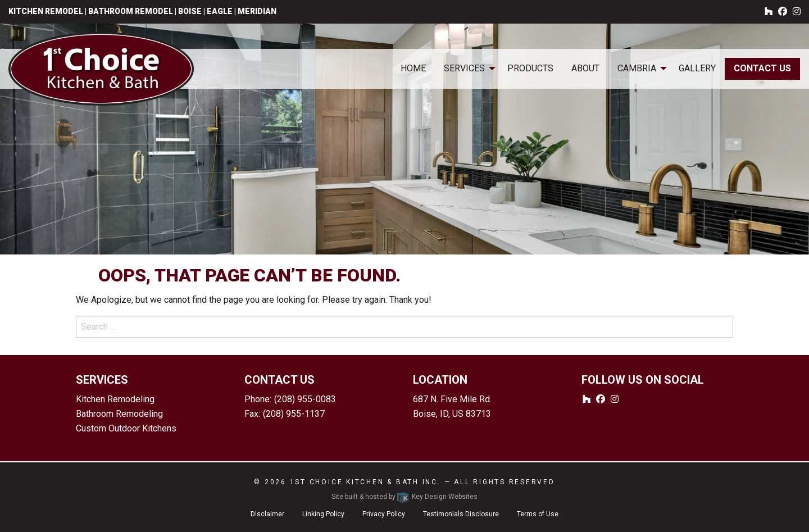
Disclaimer (267, 514)
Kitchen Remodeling (115, 399)
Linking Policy (323, 514)
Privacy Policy (384, 514)
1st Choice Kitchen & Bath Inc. (365, 482)
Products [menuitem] (530, 68)
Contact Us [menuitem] (762, 68)
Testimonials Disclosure (461, 514)
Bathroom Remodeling (119, 414)
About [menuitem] (585, 68)
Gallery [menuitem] (697, 68)
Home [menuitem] (413, 68)
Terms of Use (538, 514)
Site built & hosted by (404, 497)
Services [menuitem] (464, 68)
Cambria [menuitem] (637, 68)
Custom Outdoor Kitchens (126, 428)
